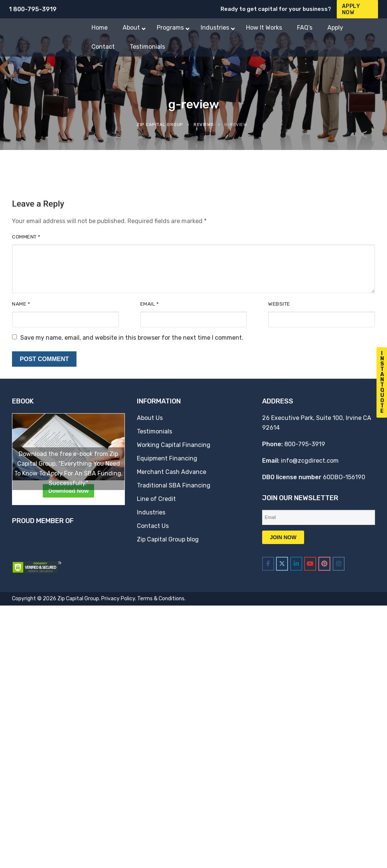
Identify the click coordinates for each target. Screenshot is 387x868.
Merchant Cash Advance (172, 472)
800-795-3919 (305, 444)
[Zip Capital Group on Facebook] (268, 564)
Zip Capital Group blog (168, 539)
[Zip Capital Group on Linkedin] (296, 564)
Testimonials (154, 431)
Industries (151, 512)
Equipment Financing (167, 458)
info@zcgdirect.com (310, 461)
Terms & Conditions (161, 599)
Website (279, 304)
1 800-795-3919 (33, 9)
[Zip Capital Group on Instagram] (339, 564)
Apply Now (351, 9)
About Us (150, 418)
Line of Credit (156, 499)
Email (150, 304)
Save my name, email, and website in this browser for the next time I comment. (132, 338)
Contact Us (153, 526)
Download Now (69, 491)
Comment (26, 237)
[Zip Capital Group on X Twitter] (282, 564)
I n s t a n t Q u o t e (382, 382)
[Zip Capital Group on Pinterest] (324, 564)
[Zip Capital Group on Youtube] (310, 564)
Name (21, 304)
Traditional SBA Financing (174, 485)
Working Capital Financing (174, 445)
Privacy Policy (118, 599)
